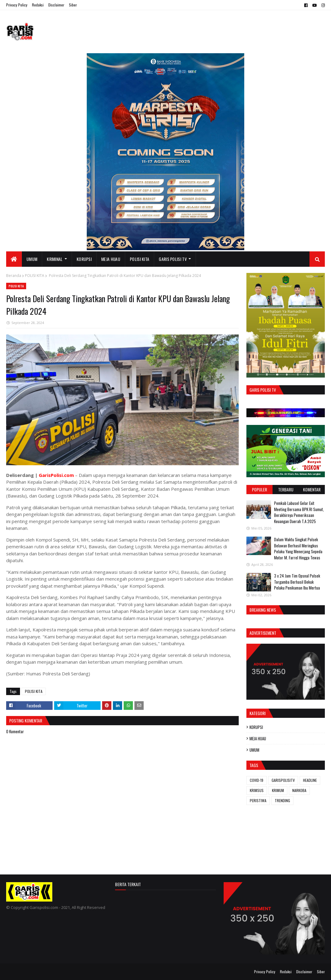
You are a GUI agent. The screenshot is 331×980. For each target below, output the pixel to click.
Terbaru (286, 489)
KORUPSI (256, 727)
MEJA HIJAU (258, 738)
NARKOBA (299, 790)
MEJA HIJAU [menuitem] (111, 259)
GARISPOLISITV (283, 780)
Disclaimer (56, 5)
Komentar (312, 489)
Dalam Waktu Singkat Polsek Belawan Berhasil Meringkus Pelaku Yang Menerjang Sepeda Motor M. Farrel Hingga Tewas (298, 548)
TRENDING (282, 800)
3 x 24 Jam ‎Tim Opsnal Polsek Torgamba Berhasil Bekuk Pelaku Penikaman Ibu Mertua (297, 582)
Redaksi (38, 5)
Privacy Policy (17, 5)
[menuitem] (14, 259)
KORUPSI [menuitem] (84, 259)
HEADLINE (310, 780)
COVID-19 (257, 780)
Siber (73, 5)
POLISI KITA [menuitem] (140, 259)
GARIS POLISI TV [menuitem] (173, 259)
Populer (259, 489)
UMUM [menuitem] (32, 259)
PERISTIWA (258, 800)
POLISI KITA (35, 276)
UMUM (254, 750)
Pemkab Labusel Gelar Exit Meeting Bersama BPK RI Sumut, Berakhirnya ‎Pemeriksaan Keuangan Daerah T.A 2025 (299, 512)
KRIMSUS (257, 790)
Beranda (14, 276)
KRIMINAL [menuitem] (55, 259)
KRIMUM (278, 790)
